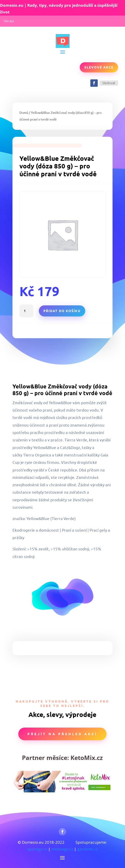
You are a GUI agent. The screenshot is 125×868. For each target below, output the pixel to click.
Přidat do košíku (62, 311)
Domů (24, 113)
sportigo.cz (37, 849)
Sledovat (109, 83)
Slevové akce (99, 67)
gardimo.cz (87, 849)
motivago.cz (62, 849)
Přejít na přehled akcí (62, 734)
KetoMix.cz (87, 758)
